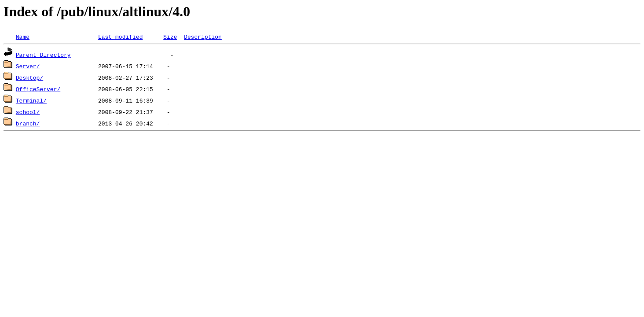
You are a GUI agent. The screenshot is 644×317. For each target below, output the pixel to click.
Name (23, 37)
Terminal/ (31, 100)
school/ (28, 112)
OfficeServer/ (38, 89)
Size (170, 37)
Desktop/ (29, 77)
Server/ (28, 66)
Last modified (120, 37)
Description (203, 37)
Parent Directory (43, 55)
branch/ (28, 123)
